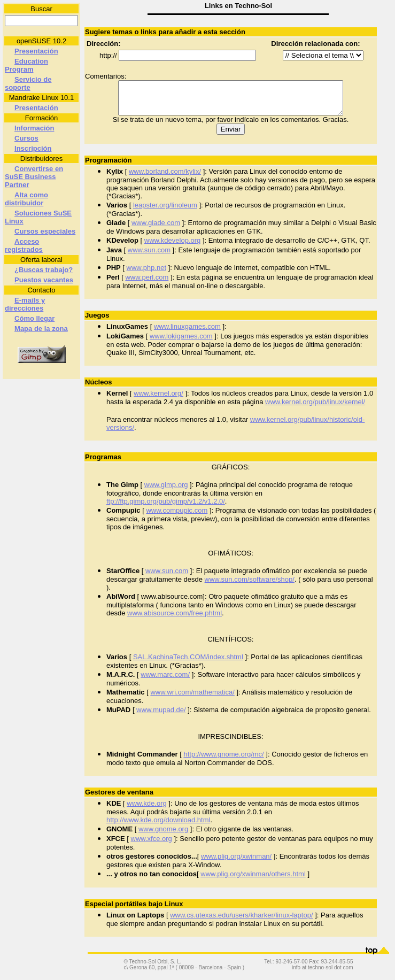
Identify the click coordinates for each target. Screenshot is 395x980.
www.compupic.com (177, 517)
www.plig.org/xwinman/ (236, 863)
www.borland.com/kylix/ (165, 178)
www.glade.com (156, 229)
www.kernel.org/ (158, 400)
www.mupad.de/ (161, 716)
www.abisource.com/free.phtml (175, 619)
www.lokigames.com (181, 342)
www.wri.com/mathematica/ (192, 699)
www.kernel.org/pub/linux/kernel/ (315, 408)
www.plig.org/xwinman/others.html (253, 880)
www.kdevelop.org (173, 247)
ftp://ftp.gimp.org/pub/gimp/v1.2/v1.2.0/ (166, 508)
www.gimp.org (166, 491)
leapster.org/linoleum (165, 211)
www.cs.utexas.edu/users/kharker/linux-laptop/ (241, 921)
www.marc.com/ (165, 681)
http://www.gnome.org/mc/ (223, 761)
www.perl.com (147, 284)
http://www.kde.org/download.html (158, 826)
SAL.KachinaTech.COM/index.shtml (188, 663)
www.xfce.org (152, 845)
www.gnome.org (163, 835)
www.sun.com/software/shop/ (250, 586)
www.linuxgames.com (187, 333)
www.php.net (146, 274)
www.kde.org (146, 810)
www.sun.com (149, 256)
